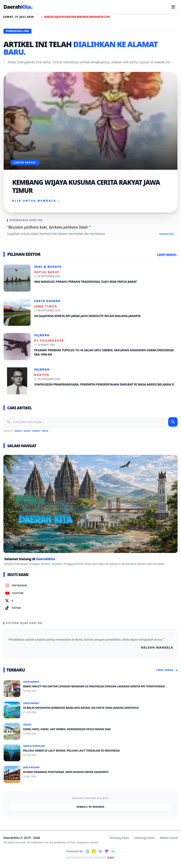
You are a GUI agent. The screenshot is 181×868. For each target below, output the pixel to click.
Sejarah (42, 335)
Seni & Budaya (48, 267)
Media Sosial (169, 838)
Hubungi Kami (144, 838)
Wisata (27, 431)
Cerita (45, 431)
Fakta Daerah (47, 301)
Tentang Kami (119, 838)
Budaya (18, 431)
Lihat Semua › (167, 255)
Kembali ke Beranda (90, 807)
